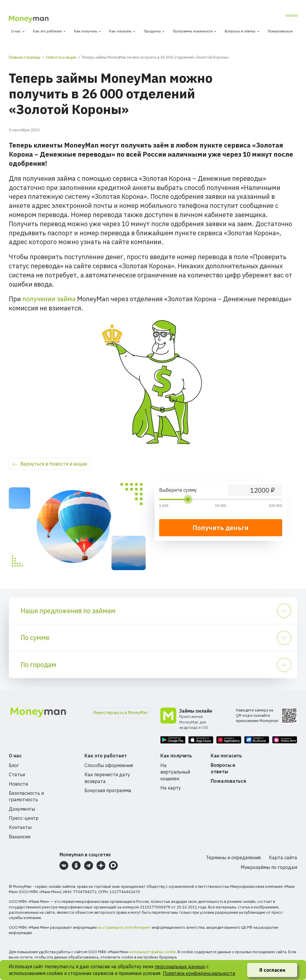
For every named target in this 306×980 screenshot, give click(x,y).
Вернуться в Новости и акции (54, 464)
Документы (22, 809)
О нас (16, 31)
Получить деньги (221, 528)
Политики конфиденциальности (199, 973)
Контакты (20, 827)
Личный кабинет (274, 17)
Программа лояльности (193, 31)
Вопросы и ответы (240, 31)
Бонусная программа (108, 790)
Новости (18, 784)
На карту (171, 788)
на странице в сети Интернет (124, 927)
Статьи (17, 774)
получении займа (49, 299)
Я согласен (272, 970)
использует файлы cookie (153, 952)
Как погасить (120, 31)
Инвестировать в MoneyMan (121, 713)
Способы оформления (109, 765)
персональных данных (180, 966)
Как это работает (48, 31)
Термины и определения (233, 857)
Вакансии (20, 837)
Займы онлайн (196, 711)
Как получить (86, 31)
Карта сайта (283, 857)
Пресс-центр (24, 818)
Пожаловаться (280, 31)
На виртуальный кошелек (175, 772)
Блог (14, 765)
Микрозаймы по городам (269, 867)
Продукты (152, 31)
